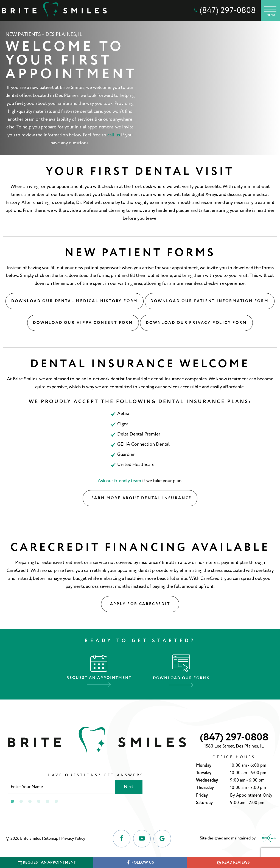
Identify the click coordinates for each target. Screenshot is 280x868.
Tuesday (204, 773)
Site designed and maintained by (237, 839)
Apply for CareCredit (140, 604)
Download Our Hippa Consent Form (83, 323)
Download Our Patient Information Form (210, 301)
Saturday (204, 803)
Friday (202, 795)
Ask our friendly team (119, 481)
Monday (204, 766)
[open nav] (271, 11)
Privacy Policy (73, 838)
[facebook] (122, 839)
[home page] (54, 11)
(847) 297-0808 (224, 10)
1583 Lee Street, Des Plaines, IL (234, 746)
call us (114, 135)
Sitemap (51, 838)
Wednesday (207, 780)
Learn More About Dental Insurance (140, 498)
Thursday (205, 788)
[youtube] (142, 839)
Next (129, 787)
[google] (162, 839)
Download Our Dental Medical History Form (75, 301)
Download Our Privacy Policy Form (196, 323)
